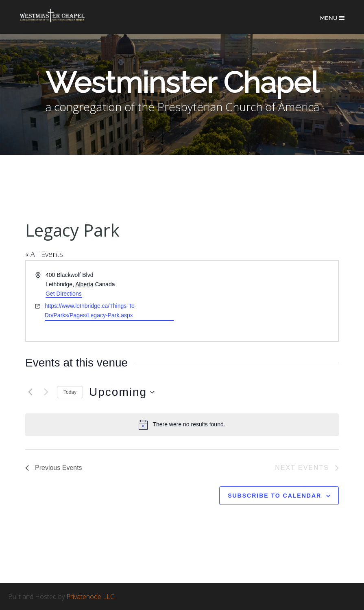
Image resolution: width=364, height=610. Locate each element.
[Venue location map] (260, 301)
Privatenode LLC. (91, 597)
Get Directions (64, 294)
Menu (333, 18)
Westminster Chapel (59, 21)
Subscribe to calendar (275, 496)
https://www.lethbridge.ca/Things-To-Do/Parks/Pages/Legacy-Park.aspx (91, 310)
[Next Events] (46, 392)
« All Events (44, 254)
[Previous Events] (30, 392)
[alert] (182, 425)
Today (70, 392)
